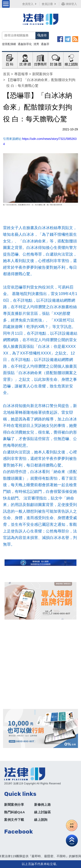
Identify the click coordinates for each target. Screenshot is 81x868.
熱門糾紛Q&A (14, 812)
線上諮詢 (41, 820)
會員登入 (30, 4)
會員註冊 (49, 4)
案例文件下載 (14, 820)
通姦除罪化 (25, 44)
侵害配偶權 (9, 44)
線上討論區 (42, 812)
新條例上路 (42, 805)
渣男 (36, 44)
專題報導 (21, 74)
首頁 (6, 74)
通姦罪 (45, 44)
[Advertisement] (40, 664)
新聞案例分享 (43, 74)
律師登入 (69, 4)
